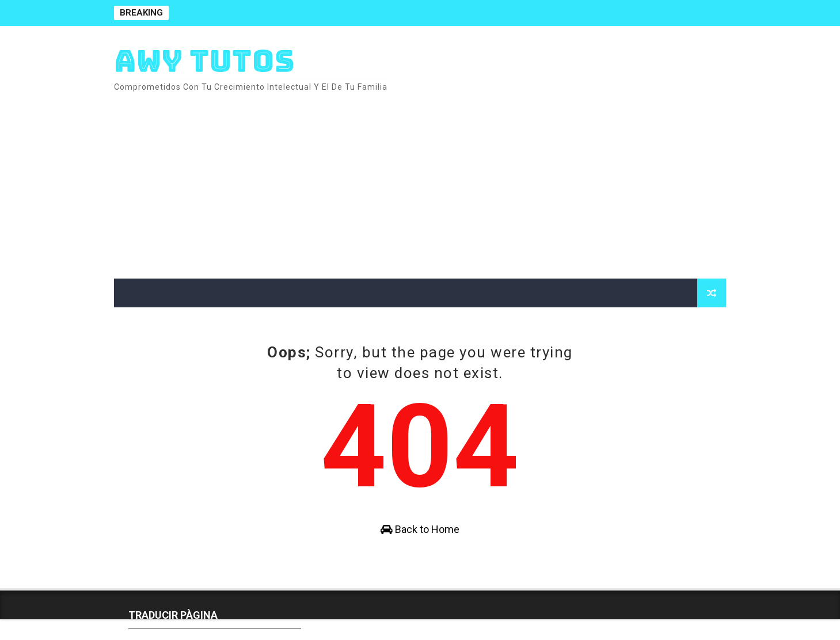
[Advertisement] (516, 181)
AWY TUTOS (204, 61)
